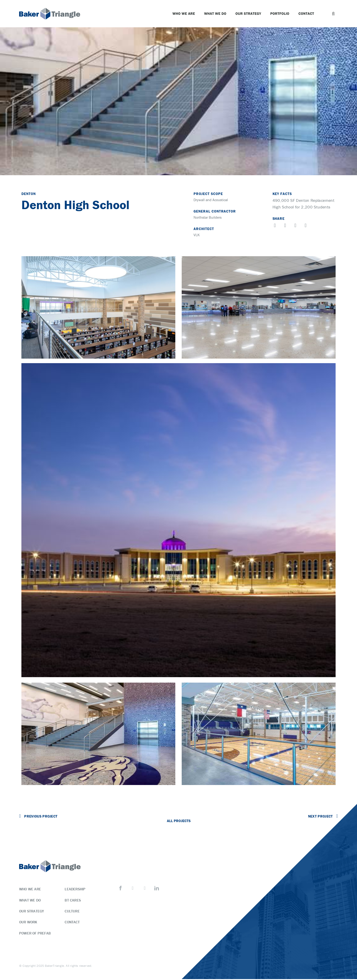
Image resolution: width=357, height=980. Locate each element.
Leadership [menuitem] (75, 889)
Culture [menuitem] (72, 911)
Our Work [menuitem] (28, 922)
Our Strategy (248, 14)
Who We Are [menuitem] (30, 889)
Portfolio (280, 14)
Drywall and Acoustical (211, 200)
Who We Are (184, 14)
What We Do (215, 14)
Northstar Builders (208, 217)
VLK (197, 235)
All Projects (179, 821)
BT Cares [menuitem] (73, 900)
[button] (333, 14)
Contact (306, 14)
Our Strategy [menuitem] (32, 911)
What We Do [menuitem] (30, 900)
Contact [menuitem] (72, 922)
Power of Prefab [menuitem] (35, 934)
